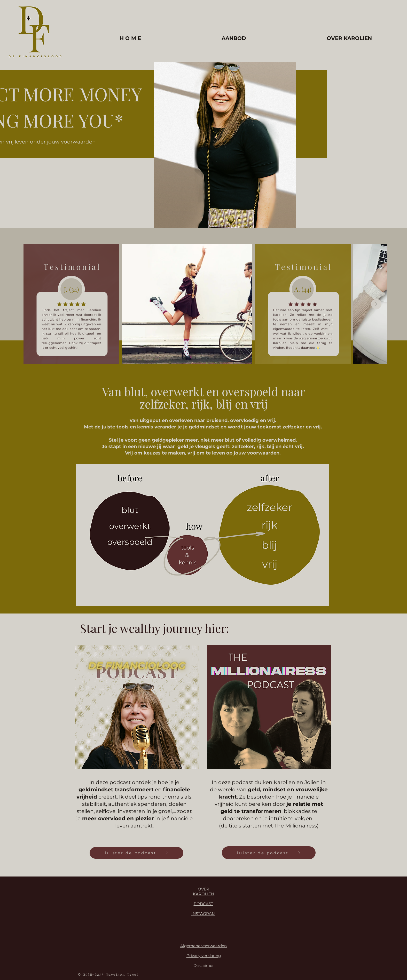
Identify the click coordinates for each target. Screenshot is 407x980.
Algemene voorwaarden (203, 946)
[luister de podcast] (136, 853)
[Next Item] (376, 304)
